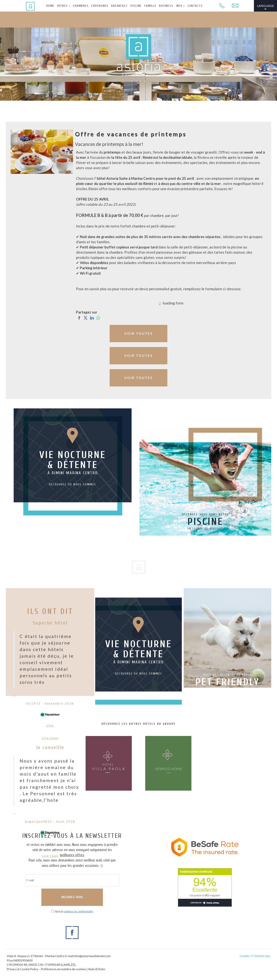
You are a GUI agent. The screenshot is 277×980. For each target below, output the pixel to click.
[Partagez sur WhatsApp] (98, 317)
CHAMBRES (81, 6)
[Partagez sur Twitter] (86, 317)
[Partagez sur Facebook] (79, 317)
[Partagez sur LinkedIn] (92, 317)
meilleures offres (72, 855)
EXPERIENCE (100, 6)
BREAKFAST (120, 6)
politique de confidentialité (79, 912)
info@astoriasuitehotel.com (93, 956)
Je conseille (50, 748)
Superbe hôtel (50, 623)
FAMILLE (150, 6)
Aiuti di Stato (97, 969)
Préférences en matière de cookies (63, 969)
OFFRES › (64, 6)
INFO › (180, 6)
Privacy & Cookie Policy (23, 969)
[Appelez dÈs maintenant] (222, 6)
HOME (50, 6)
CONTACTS (195, 6)
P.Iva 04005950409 (20, 960)
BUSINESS (166, 6)
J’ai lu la (74, 912)
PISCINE (136, 6)
